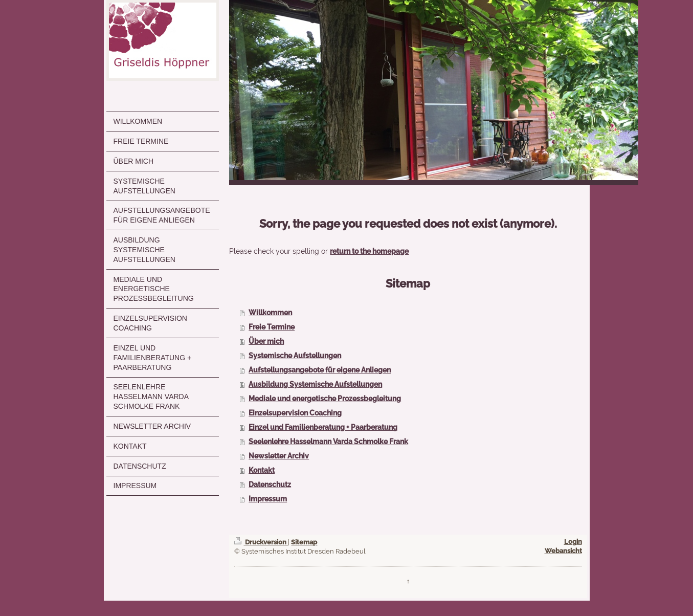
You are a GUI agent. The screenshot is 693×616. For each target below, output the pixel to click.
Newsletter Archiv (279, 456)
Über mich (266, 341)
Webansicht (563, 551)
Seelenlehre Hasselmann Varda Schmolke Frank (328, 442)
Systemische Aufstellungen (295, 356)
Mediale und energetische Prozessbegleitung (325, 399)
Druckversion (261, 542)
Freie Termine (272, 327)
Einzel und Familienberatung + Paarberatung (323, 427)
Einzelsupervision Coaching (295, 413)
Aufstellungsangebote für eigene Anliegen (320, 370)
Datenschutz (270, 485)
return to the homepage (369, 251)
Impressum (268, 499)
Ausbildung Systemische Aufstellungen (315, 384)
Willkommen (270, 313)
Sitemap (304, 542)
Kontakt (262, 470)
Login (573, 542)
